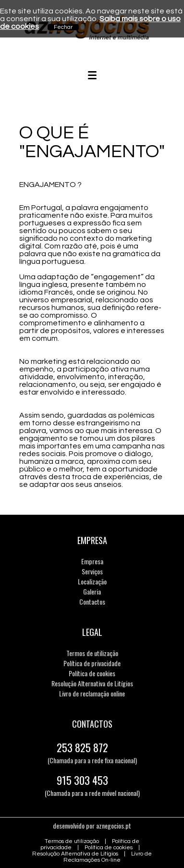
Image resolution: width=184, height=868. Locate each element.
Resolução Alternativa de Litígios (92, 683)
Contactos (92, 601)
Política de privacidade (92, 663)
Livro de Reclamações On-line (108, 857)
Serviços (92, 571)
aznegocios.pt (114, 825)
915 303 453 (82, 780)
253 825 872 (82, 747)
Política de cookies (92, 673)
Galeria (92, 591)
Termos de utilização (92, 653)
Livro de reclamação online (92, 693)
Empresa (92, 561)
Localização (92, 581)
